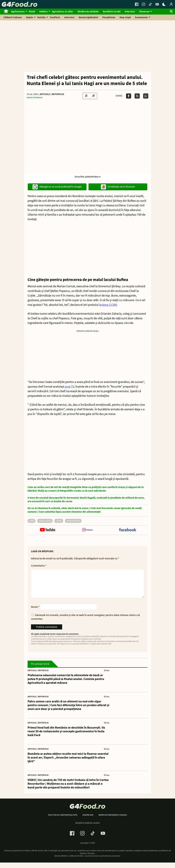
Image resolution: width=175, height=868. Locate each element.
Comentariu (39, 566)
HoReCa (43, 12)
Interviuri (130, 12)
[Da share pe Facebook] (129, 96)
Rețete (30, 17)
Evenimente (141, 17)
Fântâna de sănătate (88, 12)
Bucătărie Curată (112, 12)
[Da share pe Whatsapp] (146, 96)
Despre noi (88, 821)
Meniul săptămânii (88, 17)
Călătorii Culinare (13, 17)
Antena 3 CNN (108, 305)
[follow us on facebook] (127, 530)
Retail (32, 12)
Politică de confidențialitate (63, 821)
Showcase (144, 12)
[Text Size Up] (93, 96)
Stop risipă (125, 17)
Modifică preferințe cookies (113, 821)
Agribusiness (18, 12)
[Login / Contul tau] (171, 4)
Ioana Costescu (35, 98)
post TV (69, 387)
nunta (59, 521)
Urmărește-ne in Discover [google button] (118, 187)
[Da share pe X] (137, 96)
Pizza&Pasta (109, 17)
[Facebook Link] (137, 4)
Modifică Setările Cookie (88, 828)
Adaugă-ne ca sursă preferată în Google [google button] (57, 187)
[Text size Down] (86, 96)
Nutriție (42, 17)
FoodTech (55, 17)
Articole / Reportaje (52, 94)
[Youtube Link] (157, 4)
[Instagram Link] (143, 4)
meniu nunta (45, 521)
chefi (32, 521)
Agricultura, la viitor (62, 12)
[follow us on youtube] (48, 530)
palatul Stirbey (73, 521)
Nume (35, 612)
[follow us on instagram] (87, 530)
